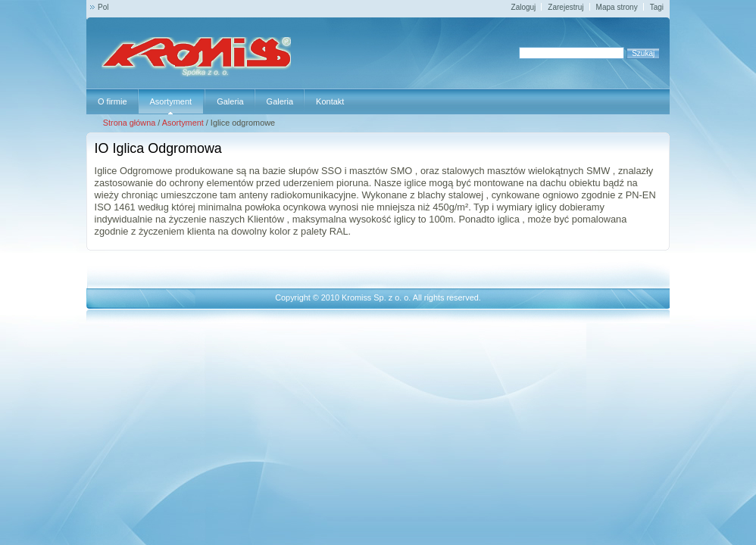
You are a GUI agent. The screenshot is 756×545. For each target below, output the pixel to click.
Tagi (657, 7)
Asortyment (183, 123)
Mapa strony (617, 7)
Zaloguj (524, 7)
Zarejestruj (565, 7)
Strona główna (130, 123)
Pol (103, 7)
